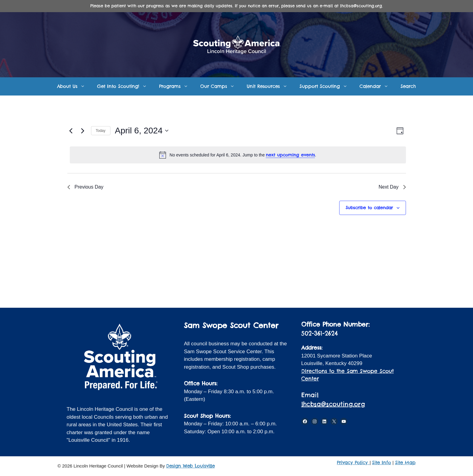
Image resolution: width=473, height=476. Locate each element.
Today (101, 131)
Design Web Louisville (191, 466)
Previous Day (85, 187)
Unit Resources (270, 86)
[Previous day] (71, 131)
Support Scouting (326, 86)
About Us (74, 86)
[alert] (238, 155)
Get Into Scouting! (125, 86)
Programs (177, 86)
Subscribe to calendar (369, 208)
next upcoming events (290, 155)
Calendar (377, 86)
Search (408, 86)
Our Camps (220, 86)
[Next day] (83, 131)
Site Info (382, 463)
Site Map (405, 463)
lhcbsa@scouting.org (333, 404)
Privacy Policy (353, 463)
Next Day (392, 187)
